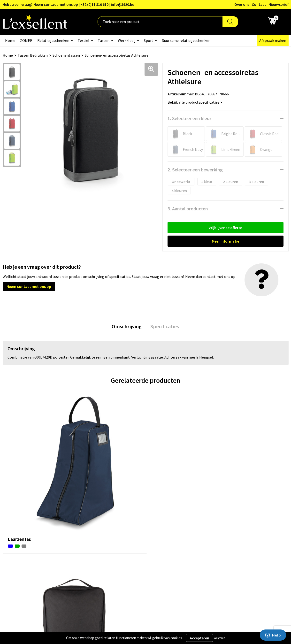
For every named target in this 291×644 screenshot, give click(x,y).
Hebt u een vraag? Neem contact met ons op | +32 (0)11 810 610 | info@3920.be (68, 4)
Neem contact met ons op (29, 286)
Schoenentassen (66, 55)
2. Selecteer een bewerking (195, 170)
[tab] (127, 327)
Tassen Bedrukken (33, 55)
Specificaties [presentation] (164, 327)
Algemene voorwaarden (240, 517)
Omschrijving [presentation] (127, 327)
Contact (259, 4)
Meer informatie (226, 241)
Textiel (84, 40)
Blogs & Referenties (132, 524)
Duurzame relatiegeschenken (186, 40)
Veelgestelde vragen (132, 539)
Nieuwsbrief (279, 4)
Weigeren (219, 638)
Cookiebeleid (231, 532)
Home (10, 40)
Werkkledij (127, 40)
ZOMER (26, 40)
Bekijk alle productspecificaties (195, 102)
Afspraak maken (273, 40)
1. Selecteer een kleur (189, 118)
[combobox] (160, 22)
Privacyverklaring (235, 524)
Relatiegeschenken (53, 40)
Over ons (242, 4)
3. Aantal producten (188, 209)
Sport (149, 40)
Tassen (104, 40)
